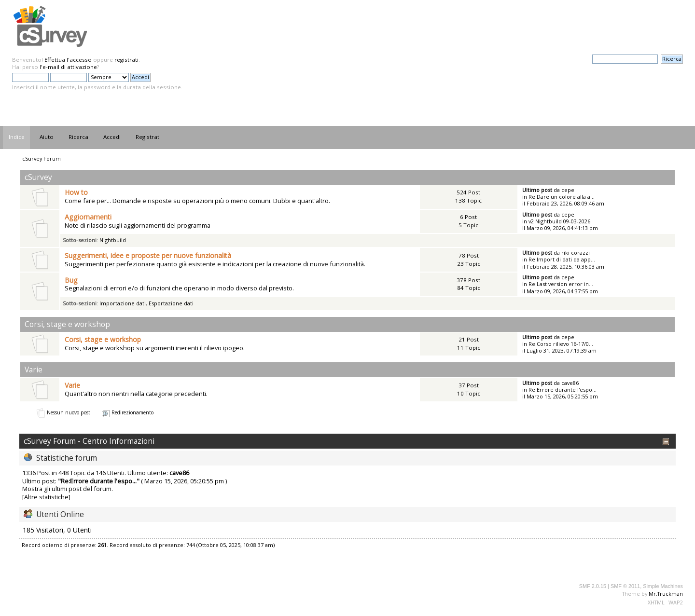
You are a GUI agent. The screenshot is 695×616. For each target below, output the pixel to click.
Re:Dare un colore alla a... (562, 197)
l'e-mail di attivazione (68, 67)
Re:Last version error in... (561, 284)
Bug (71, 280)
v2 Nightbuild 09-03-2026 (559, 221)
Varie (72, 385)
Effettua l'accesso (68, 60)
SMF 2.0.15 (593, 586)
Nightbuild (113, 240)
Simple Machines (663, 586)
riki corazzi (576, 253)
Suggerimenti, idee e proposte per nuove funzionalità (148, 255)
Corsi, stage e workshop (103, 339)
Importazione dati (123, 303)
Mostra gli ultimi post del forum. (68, 489)
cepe (568, 190)
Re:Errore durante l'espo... (563, 390)
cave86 (570, 383)
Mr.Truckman (666, 594)
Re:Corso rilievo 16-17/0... (561, 344)
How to (76, 192)
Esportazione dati (171, 303)
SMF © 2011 (625, 586)
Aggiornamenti (88, 217)
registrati (126, 60)
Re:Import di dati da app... (562, 259)
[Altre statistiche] (46, 497)
